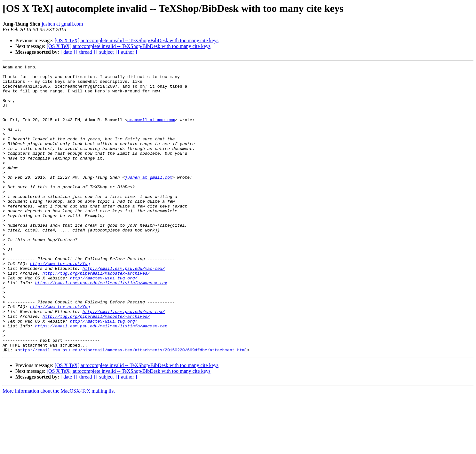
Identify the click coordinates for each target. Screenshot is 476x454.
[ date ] (68, 52)
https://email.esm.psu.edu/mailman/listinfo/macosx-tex (101, 327)
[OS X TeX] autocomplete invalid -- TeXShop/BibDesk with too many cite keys (137, 40)
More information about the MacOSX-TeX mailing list (59, 448)
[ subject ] (107, 52)
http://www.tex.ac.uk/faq (60, 304)
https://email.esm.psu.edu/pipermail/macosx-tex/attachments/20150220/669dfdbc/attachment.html (132, 407)
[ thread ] (86, 52)
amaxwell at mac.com (151, 131)
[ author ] (128, 52)
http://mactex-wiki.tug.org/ (104, 321)
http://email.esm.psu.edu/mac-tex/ (124, 309)
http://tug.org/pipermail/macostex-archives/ (96, 315)
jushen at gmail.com (62, 24)
